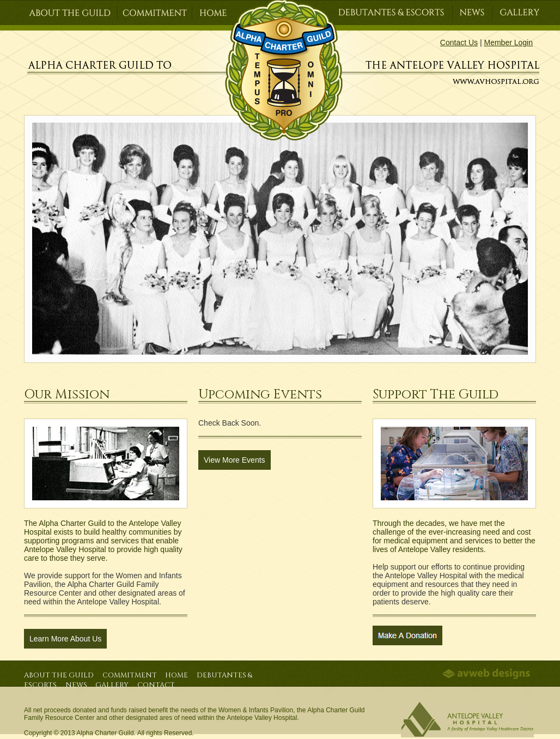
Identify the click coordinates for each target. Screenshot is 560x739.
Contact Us (459, 43)
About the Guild (59, 675)
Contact (156, 685)
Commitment (130, 675)
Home (176, 675)
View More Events (235, 460)
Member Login (509, 43)
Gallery (112, 685)
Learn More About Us (65, 639)
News (76, 685)
